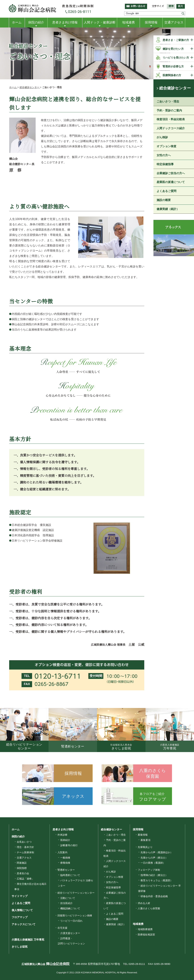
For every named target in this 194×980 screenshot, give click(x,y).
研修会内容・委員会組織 (154, 896)
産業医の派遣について (171, 182)
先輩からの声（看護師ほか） (157, 852)
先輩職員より (145, 847)
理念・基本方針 (25, 847)
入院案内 (62, 852)
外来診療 (62, 835)
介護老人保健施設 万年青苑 (28, 940)
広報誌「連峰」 (25, 879)
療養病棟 (65, 863)
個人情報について (22, 910)
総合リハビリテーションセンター (76, 893)
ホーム (17, 22)
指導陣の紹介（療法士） (154, 875)
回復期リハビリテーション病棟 (75, 915)
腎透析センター (66, 870)
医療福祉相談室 (146, 935)
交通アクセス (174, 22)
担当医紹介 (66, 903)
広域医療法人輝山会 (45, 964)
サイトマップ (19, 896)
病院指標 (22, 868)
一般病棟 (65, 857)
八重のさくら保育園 (149, 908)
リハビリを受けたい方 (176, 58)
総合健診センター (175, 88)
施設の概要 (164, 200)
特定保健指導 (165, 164)
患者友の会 (23, 873)
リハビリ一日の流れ (71, 921)
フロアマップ (19, 917)
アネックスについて (23, 924)
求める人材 (144, 903)
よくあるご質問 (166, 191)
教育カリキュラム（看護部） (157, 880)
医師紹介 (65, 840)
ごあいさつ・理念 (168, 101)
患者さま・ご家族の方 (176, 40)
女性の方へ (164, 155)
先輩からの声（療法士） (154, 857)
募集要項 (145, 840)
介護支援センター (70, 933)
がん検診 (162, 137)
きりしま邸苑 (19, 947)
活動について (68, 898)
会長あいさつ (24, 842)
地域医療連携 (145, 929)
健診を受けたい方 (173, 49)
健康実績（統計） (168, 209)
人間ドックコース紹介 (171, 128)
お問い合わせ (138, 6)
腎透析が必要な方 (173, 66)
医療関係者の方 (172, 75)
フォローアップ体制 (149, 870)
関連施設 (22, 863)
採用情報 (151, 22)
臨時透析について (70, 875)
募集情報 (143, 835)
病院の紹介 (36, 22)
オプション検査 (166, 146)
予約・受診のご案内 (169, 110)
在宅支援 (62, 928)
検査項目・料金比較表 (171, 119)
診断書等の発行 (69, 845)
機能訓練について (70, 908)
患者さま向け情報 (65, 22)
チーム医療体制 (25, 852)
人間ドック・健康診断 (100, 22)
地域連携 (128, 22)
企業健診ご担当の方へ (171, 173)
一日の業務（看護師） (153, 863)
